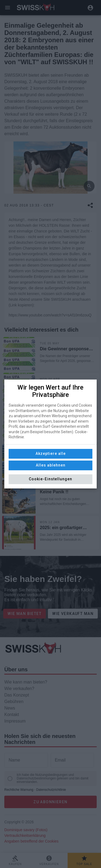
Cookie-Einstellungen (50, 479)
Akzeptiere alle (51, 454)
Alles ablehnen (51, 465)
